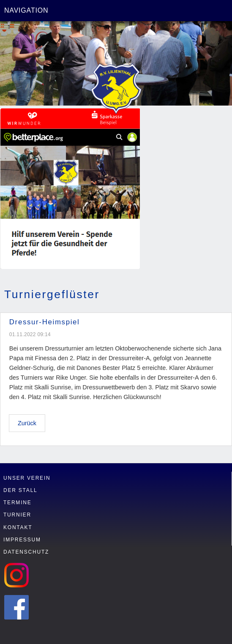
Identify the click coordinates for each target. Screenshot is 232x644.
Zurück (27, 423)
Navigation (26, 10)
